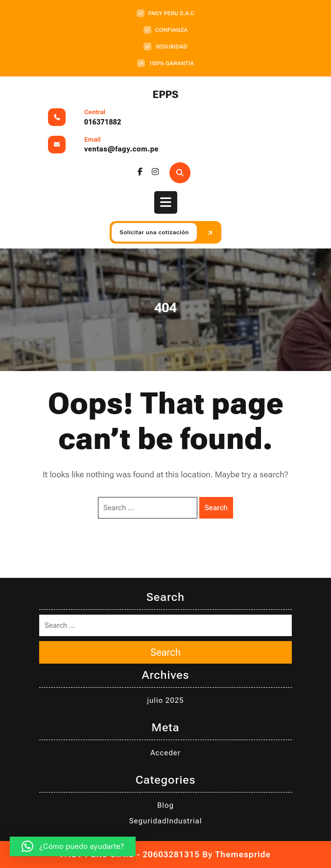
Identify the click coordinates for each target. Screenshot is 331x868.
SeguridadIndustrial (166, 821)
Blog (165, 805)
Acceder (165, 753)
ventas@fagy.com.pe (121, 149)
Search (216, 508)
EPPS (166, 95)
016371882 (103, 122)
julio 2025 (165, 700)
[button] (73, 846)
